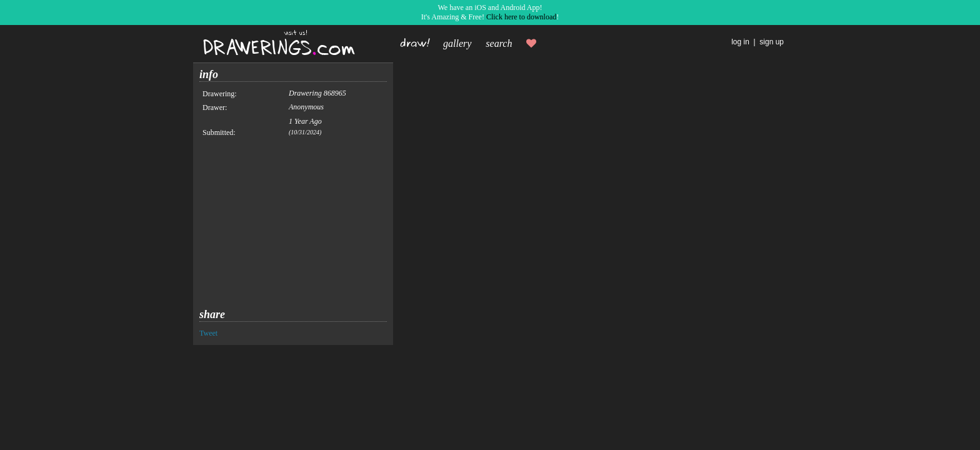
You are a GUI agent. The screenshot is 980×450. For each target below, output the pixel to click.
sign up (772, 42)
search (499, 43)
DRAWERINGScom (279, 49)
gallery (457, 43)
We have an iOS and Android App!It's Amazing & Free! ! (490, 12)
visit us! (296, 33)
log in (740, 42)
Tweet (208, 333)
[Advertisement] (293, 222)
